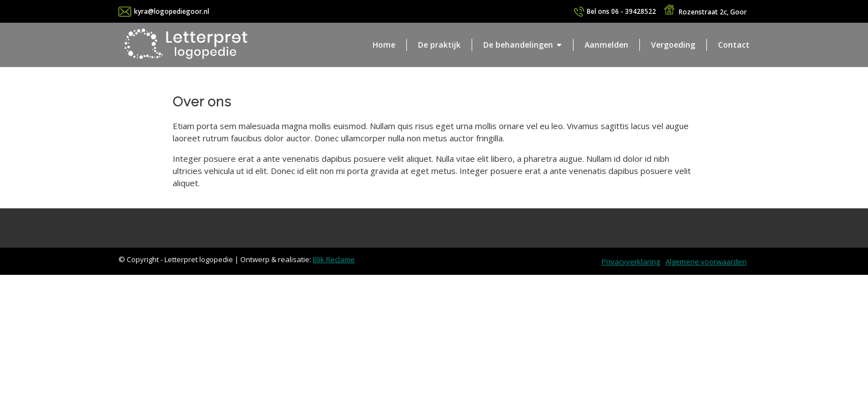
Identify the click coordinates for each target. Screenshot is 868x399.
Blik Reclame (334, 259)
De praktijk (439, 45)
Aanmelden (606, 45)
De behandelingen (518, 45)
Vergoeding (673, 45)
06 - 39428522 (621, 11)
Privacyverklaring (631, 262)
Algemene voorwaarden (706, 262)
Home (384, 45)
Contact (734, 45)
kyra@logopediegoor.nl (172, 11)
